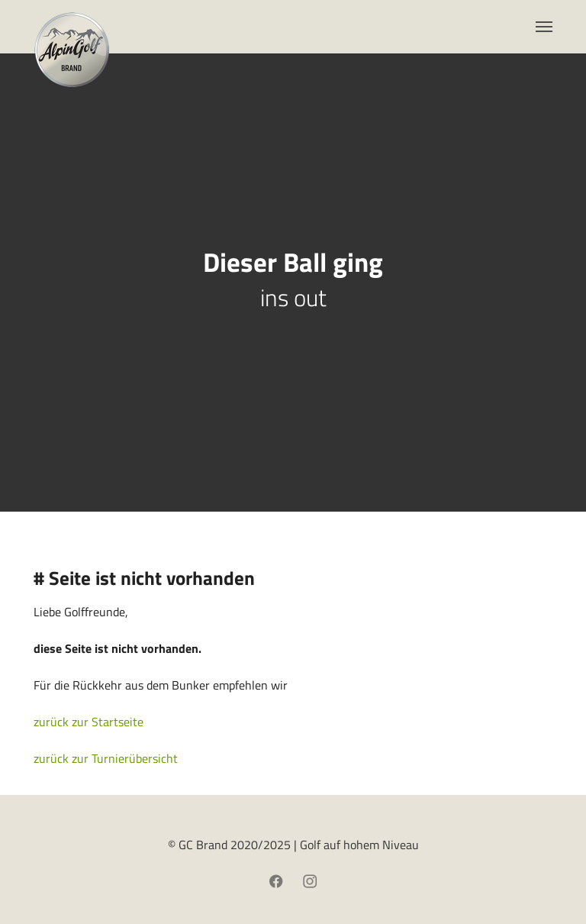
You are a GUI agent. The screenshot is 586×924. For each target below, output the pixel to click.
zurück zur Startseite (89, 722)
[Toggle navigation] (544, 27)
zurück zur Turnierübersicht (106, 758)
